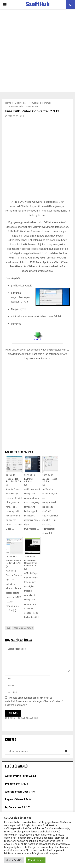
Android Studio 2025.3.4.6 (20, 792)
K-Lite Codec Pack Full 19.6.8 (13, 480)
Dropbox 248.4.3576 (16, 784)
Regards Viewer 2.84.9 (18, 799)
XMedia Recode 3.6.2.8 (50, 480)
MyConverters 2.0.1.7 (17, 807)
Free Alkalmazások (23, 628)
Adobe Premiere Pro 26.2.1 (21, 776)
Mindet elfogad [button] (36, 860)
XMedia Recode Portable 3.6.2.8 (13, 562)
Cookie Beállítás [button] (14, 860)
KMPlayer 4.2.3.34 (29, 480)
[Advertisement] (37, 51)
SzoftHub (38, 5)
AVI (8, 628)
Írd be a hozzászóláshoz (22, 718)
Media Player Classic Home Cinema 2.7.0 (31, 563)
